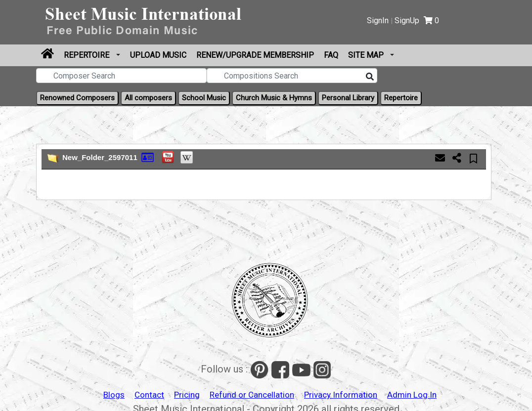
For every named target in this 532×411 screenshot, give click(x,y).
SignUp (407, 21)
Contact (149, 395)
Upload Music (158, 55)
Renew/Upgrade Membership (255, 55)
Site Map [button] (367, 55)
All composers (148, 98)
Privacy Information (341, 395)
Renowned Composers (77, 98)
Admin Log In (412, 395)
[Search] (370, 77)
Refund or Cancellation (252, 395)
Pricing (187, 395)
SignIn (378, 21)
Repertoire (88, 55)
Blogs (114, 395)
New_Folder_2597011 (100, 157)
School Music (204, 98)
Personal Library (348, 98)
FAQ (331, 55)
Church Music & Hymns (274, 98)
